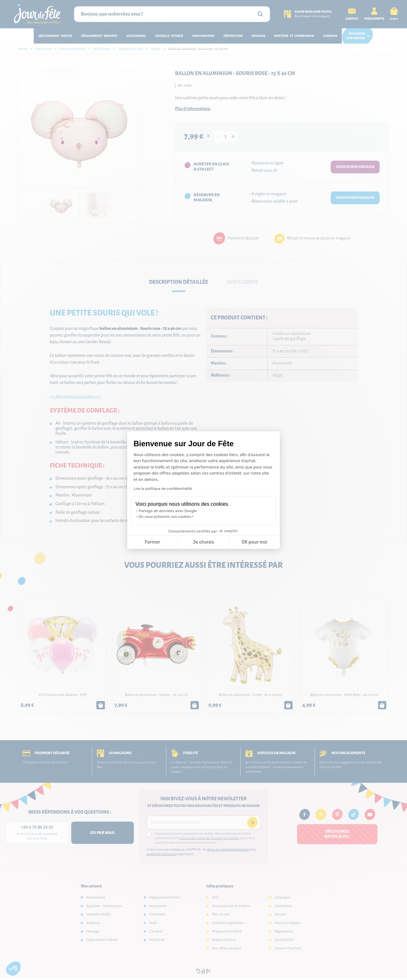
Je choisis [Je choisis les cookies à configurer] (203, 542)
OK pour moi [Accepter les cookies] (255, 542)
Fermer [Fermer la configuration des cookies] (152, 542)
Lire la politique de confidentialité (163, 489)
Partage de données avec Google (168, 511)
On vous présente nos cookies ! (166, 517)
